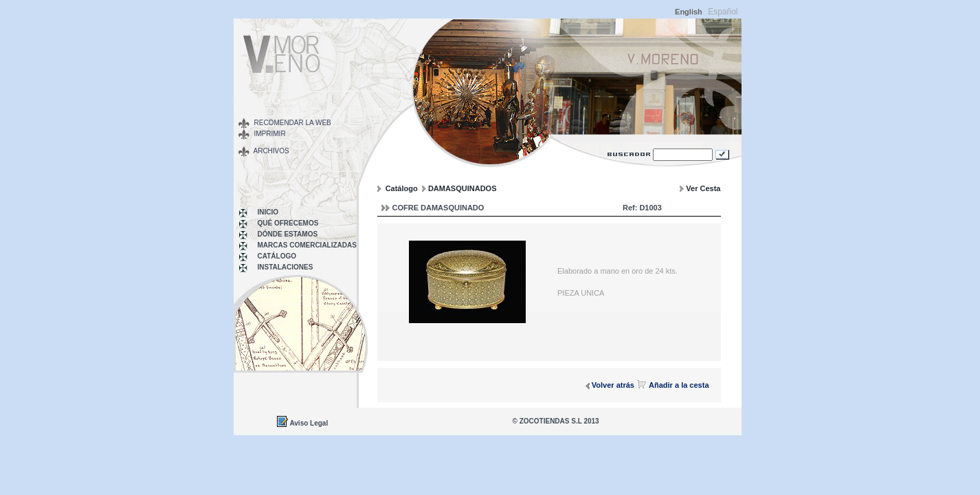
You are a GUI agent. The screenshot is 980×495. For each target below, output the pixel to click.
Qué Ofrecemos (288, 223)
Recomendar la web (293, 123)
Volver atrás (613, 385)
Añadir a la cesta (679, 385)
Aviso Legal (309, 423)
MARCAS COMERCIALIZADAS (307, 245)
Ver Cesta (703, 188)
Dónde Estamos (288, 234)
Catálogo (277, 256)
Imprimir (270, 134)
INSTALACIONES (286, 267)
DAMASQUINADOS (463, 188)
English (689, 12)
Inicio (268, 212)
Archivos (271, 151)
